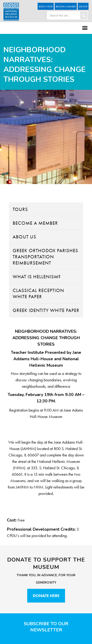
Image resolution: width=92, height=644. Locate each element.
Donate (83, 7)
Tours (20, 209)
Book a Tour (46, 7)
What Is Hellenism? (37, 277)
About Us (24, 237)
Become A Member (66, 7)
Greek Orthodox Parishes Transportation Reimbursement (45, 257)
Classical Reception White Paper (38, 293)
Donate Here (46, 596)
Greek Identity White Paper (46, 310)
